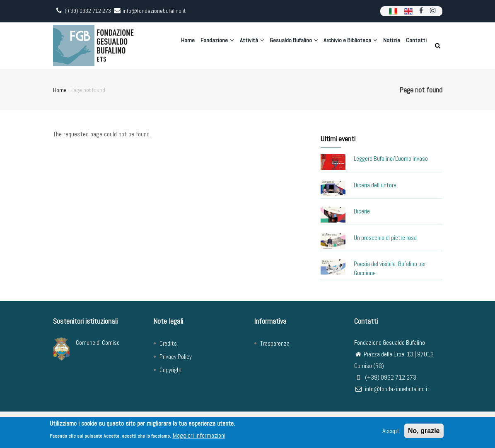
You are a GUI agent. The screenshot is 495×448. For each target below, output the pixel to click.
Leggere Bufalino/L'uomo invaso (391, 159)
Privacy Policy (176, 357)
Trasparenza (275, 343)
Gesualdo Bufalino (285, 45)
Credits (168, 343)
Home (171, 45)
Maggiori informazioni (199, 435)
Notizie (388, 45)
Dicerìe (362, 211)
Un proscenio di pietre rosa (385, 238)
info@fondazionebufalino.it (392, 389)
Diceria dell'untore (375, 185)
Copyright (171, 370)
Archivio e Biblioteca (345, 45)
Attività (240, 45)
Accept (391, 431)
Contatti (415, 45)
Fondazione (203, 45)
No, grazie (424, 431)
